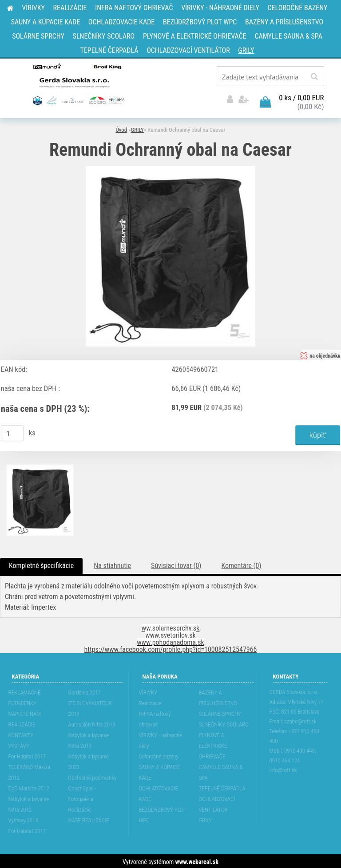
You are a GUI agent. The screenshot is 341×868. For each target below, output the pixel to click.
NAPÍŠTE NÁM (25, 712)
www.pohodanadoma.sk (170, 641)
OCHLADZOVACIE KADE (159, 792)
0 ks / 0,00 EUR (301, 96)
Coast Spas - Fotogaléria (83, 792)
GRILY (137, 128)
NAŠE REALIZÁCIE (89, 819)
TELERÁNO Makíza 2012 (30, 771)
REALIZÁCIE (22, 723)
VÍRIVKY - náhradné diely (161, 739)
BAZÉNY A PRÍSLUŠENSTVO (218, 696)
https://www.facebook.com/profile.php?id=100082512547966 (171, 648)
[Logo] (78, 84)
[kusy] (12, 432)
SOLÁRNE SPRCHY (220, 712)
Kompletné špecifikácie (41, 564)
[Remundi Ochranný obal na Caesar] (170, 168)
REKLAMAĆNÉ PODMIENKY (25, 696)
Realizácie (80, 808)
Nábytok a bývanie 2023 (89, 760)
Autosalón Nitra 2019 (92, 723)
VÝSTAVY (19, 744)
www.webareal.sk (197, 860)
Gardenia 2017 (85, 691)
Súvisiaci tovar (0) (176, 564)
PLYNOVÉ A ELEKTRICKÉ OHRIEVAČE (213, 744)
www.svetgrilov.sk (170, 634)
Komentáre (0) (241, 564)
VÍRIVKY (148, 691)
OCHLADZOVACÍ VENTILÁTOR (217, 803)
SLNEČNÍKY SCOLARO (224, 723)
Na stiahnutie (112, 564)
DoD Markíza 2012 (29, 787)
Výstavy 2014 (23, 819)
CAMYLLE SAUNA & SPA (221, 771)
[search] (314, 77)
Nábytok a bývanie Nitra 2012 (29, 803)
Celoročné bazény (159, 755)
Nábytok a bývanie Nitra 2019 (89, 739)
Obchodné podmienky (93, 776)
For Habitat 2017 (27, 755)
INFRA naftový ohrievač (155, 718)
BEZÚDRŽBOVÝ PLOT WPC (163, 814)
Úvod (121, 128)
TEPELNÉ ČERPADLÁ (222, 787)
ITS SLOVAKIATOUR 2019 (90, 707)
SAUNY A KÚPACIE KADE (160, 771)
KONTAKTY (21, 734)
